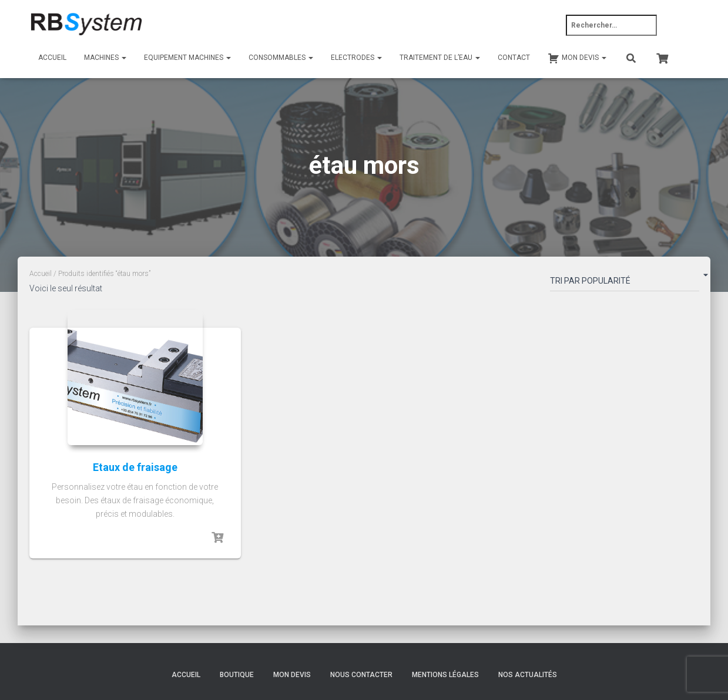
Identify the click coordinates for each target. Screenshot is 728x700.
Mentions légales (445, 675)
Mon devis (292, 675)
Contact (514, 58)
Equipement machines (187, 58)
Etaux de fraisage (135, 467)
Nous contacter (361, 675)
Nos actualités (528, 675)
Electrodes (356, 58)
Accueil (52, 58)
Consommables (281, 58)
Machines (105, 58)
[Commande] (625, 283)
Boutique (237, 675)
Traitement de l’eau (440, 58)
